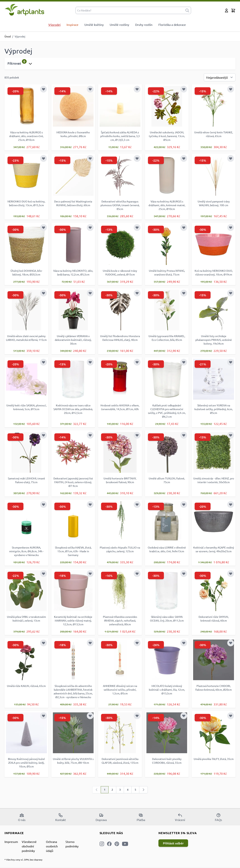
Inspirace (72, 25)
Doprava (101, 817)
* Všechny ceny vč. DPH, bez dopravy (23, 860)
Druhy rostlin (144, 25)
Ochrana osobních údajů (52, 846)
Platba (141, 817)
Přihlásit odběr (173, 843)
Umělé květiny (94, 25)
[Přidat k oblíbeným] (43, 89)
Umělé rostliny (119, 25)
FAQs (218, 817)
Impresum (11, 842)
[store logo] (24, 10)
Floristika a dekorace (172, 25)
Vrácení (180, 817)
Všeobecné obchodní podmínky (29, 846)
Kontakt (61, 817)
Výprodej (54, 25)
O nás (22, 817)
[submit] (187, 10)
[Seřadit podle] (220, 77)
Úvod (8, 36)
